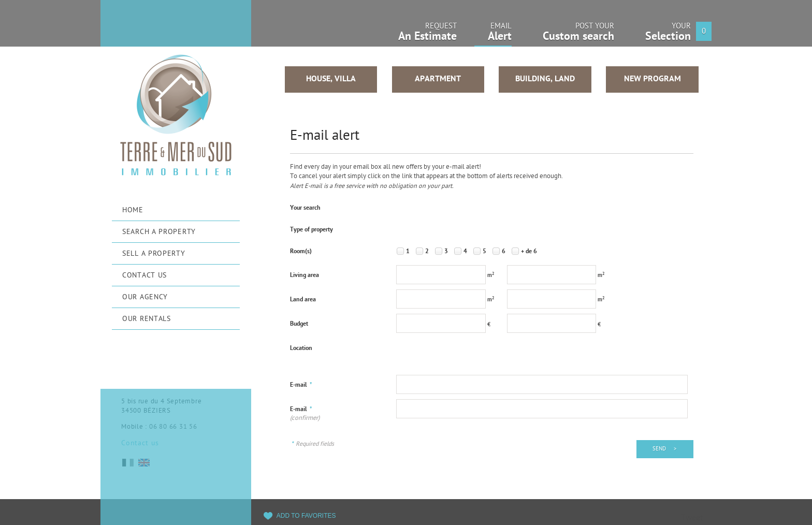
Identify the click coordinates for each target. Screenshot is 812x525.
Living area (304, 275)
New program (653, 79)
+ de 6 (529, 252)
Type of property (311, 230)
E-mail (301, 385)
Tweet (692, 519)
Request (427, 35)
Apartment (438, 79)
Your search (305, 208)
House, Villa (331, 79)
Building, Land (545, 79)
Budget (299, 324)
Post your (578, 35)
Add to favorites (306, 516)
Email (493, 35)
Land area (303, 300)
